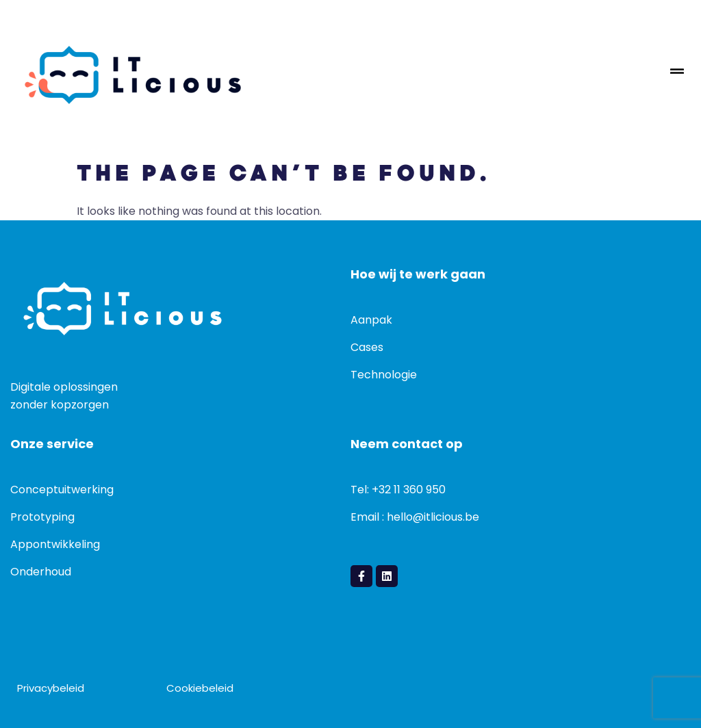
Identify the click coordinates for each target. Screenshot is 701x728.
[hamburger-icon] (677, 75)
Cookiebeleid (200, 688)
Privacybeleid (51, 688)
